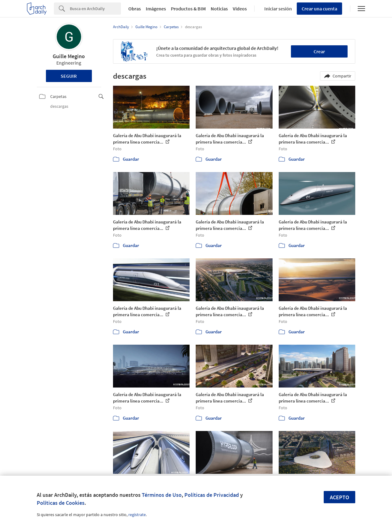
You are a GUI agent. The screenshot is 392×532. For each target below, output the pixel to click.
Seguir (69, 76)
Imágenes (156, 9)
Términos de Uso (162, 495)
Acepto (339, 497)
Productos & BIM (188, 9)
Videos (240, 9)
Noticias (219, 9)
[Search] (95, 9)
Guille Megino (69, 56)
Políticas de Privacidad (212, 495)
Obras (135, 9)
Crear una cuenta (319, 9)
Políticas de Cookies (61, 503)
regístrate (137, 515)
